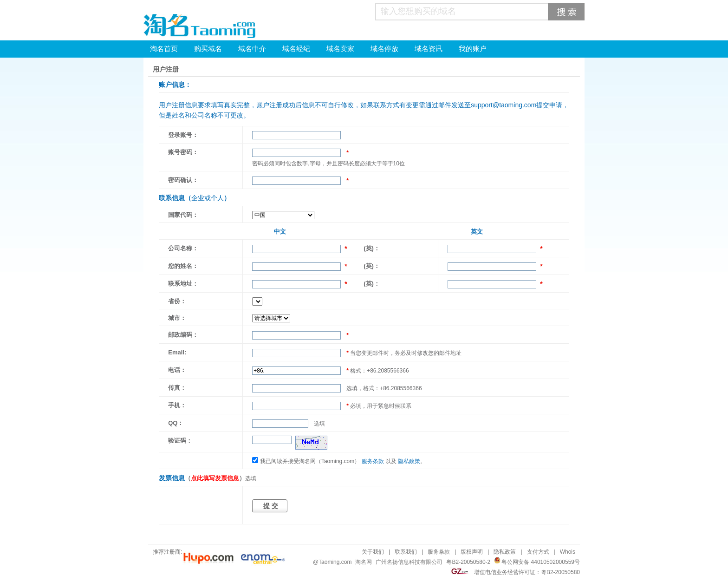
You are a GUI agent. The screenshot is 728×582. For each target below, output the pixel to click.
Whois (568, 552)
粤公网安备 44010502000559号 (541, 562)
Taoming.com (335, 562)
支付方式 (538, 552)
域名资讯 (429, 49)
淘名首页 (164, 49)
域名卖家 (340, 49)
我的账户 (473, 49)
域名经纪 (296, 49)
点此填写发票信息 (215, 478)
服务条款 (373, 461)
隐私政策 (409, 461)
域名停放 (384, 49)
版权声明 (472, 552)
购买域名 (208, 49)
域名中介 (252, 49)
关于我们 (373, 552)
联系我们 (406, 552)
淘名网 (364, 562)
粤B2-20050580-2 (468, 562)
